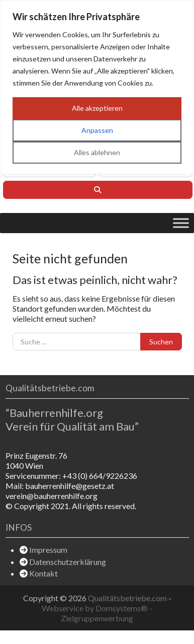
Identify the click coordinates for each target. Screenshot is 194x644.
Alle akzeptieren (97, 108)
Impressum (48, 550)
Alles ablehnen (97, 152)
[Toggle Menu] (181, 223)
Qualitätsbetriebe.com (128, 598)
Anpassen (97, 130)
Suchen (161, 342)
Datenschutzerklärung (68, 562)
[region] (97, 87)
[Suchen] (98, 190)
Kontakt (43, 573)
